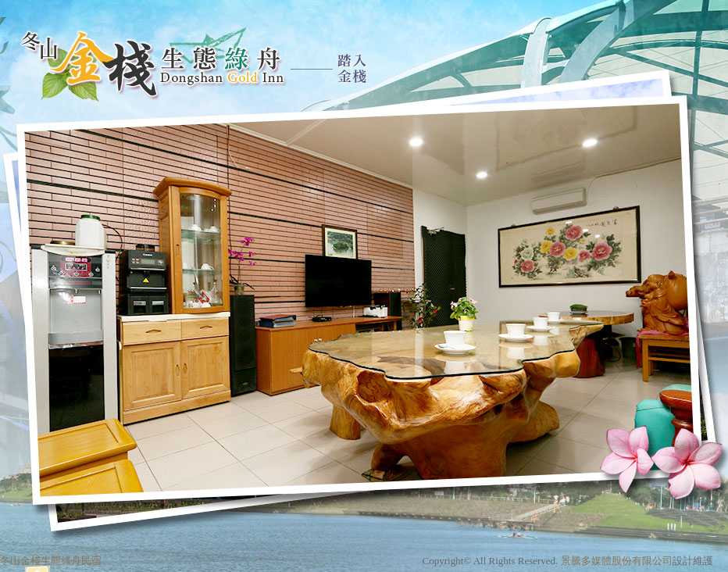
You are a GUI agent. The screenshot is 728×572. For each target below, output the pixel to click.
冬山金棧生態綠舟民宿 (51, 561)
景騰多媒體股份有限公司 (617, 561)
